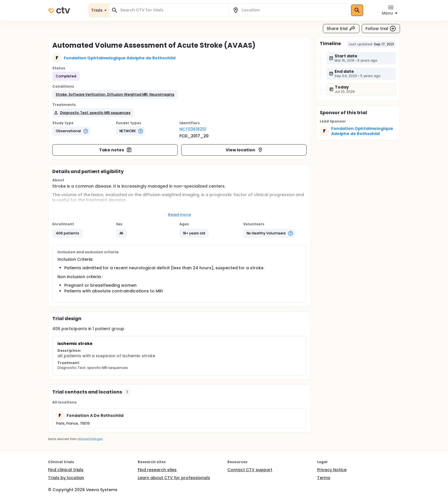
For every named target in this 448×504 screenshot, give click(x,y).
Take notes (116, 150)
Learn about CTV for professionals (174, 478)
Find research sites (157, 470)
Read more (180, 215)
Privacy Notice (332, 470)
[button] (115, 95)
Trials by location (66, 478)
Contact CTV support (250, 470)
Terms (324, 478)
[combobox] (172, 10)
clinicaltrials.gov (90, 439)
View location (244, 150)
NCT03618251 (193, 129)
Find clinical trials (66, 470)
